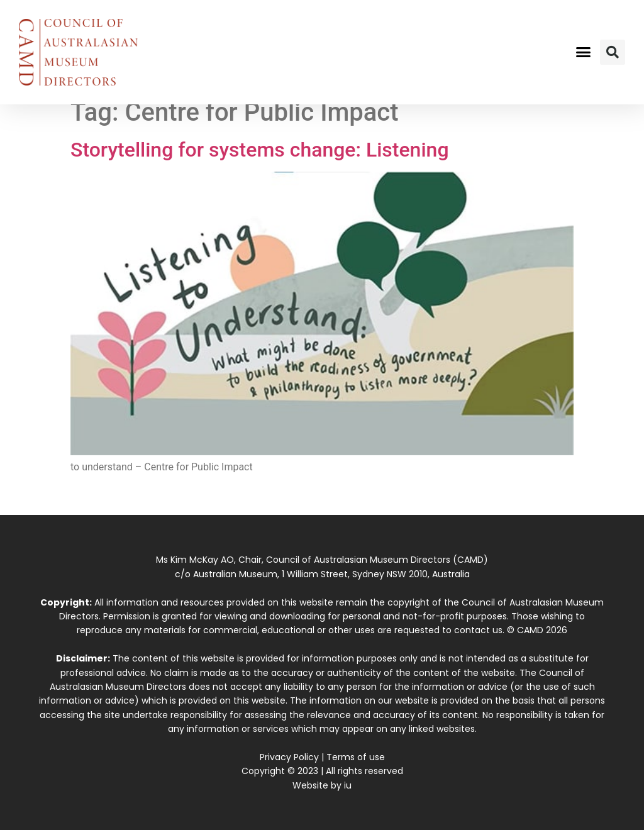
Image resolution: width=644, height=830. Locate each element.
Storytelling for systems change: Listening (260, 150)
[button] (583, 52)
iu (348, 785)
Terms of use (356, 757)
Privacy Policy (289, 757)
